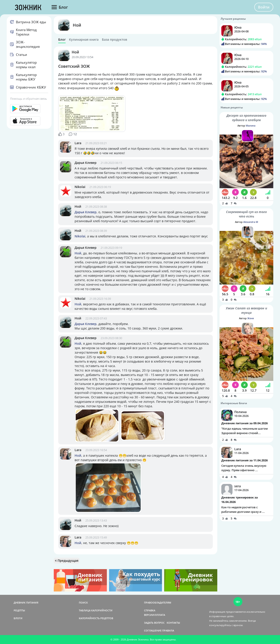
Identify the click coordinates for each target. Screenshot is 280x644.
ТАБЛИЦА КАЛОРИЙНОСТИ (96, 610)
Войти (264, 7)
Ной (77, 25)
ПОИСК (83, 603)
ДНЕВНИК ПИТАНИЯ (26, 603)
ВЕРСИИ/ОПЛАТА (155, 615)
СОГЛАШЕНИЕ (153, 630)
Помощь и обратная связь (29, 99)
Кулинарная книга (84, 40)
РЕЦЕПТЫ (19, 610)
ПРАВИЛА (168, 630)
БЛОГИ (18, 618)
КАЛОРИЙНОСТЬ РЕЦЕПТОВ (96, 618)
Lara (78, 143)
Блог (62, 40)
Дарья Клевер (86, 163)
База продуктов (114, 40)
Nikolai (80, 187)
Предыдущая (67, 561)
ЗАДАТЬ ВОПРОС (154, 623)
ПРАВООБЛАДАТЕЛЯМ (158, 603)
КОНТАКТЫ (173, 623)
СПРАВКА (150, 610)
